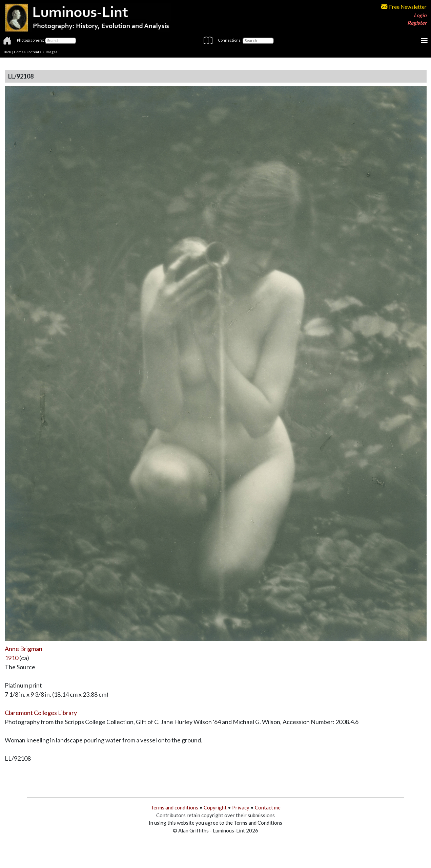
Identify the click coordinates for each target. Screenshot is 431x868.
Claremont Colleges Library (41, 713)
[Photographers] (60, 41)
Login (420, 15)
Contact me (268, 807)
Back (7, 52)
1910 (12, 658)
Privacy (241, 807)
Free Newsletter (404, 7)
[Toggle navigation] (424, 41)
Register (417, 23)
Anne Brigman (24, 649)
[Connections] (258, 41)
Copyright (215, 807)
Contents (34, 52)
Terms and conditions (175, 807)
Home (19, 52)
